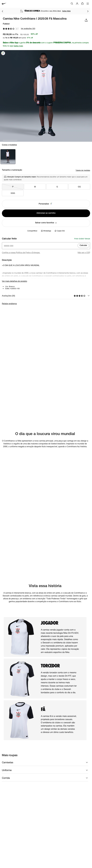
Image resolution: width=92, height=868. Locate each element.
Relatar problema (9, 304)
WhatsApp (46, 231)
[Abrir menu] (88, 4)
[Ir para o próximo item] (88, 11)
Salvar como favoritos (46, 223)
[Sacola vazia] (82, 4)
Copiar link (60, 231)
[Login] (77, 4)
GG (79, 187)
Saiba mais (18, 46)
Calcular (83, 246)
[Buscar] (72, 4)
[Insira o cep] (46, 246)
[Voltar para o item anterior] (2, 11)
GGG (13, 193)
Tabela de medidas (83, 170)
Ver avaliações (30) (28, 29)
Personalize (46, 204)
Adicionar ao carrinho (46, 213)
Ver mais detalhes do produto (14, 281)
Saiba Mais (66, 11)
